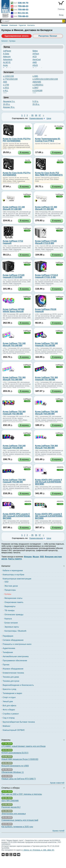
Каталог (5, 25)
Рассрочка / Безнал (48, 36)
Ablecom (7, 57)
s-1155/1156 (8, 76)
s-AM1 (35, 76)
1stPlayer (7, 51)
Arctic (5, 65)
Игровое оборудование (13, 669)
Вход (61, 15)
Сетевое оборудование (13, 640)
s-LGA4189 (37, 91)
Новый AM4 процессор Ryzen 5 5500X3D (20, 759)
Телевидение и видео (12, 693)
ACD (35, 57)
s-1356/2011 (38, 85)
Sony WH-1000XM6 (10, 801)
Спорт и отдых (9, 697)
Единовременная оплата (16, 36)
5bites (35, 51)
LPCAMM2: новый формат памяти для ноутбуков (23, 746)
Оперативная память (14, 602)
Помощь (61, 9)
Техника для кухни (11, 681)
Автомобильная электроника (16, 656)
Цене (49, 118)
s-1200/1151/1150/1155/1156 (45, 79)
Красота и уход (9, 689)
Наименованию (36, 118)
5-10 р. (35, 101)
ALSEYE (7, 62)
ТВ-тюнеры (10, 610)
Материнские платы (13, 598)
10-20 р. (7, 104)
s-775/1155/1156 (10, 79)
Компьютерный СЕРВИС (14, 730)
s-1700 (6, 85)
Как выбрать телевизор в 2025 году (17, 827)
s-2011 (6, 88)
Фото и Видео (9, 710)
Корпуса (8, 619)
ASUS (35, 65)
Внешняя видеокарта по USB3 (15, 766)
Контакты (31, 25)
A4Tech (36, 54)
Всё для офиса (9, 706)
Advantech (8, 60)
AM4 (5, 82)
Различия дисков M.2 (11, 807)
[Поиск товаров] (32, 21)
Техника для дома (11, 677)
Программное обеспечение (15, 661)
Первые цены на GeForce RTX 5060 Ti (19, 779)
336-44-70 (23, 3)
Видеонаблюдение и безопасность (18, 685)
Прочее (6, 665)
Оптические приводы (14, 615)
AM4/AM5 (37, 82)
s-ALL (6, 91)
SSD (6, 582)
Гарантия (22, 25)
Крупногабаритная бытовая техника (19, 722)
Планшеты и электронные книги (17, 644)
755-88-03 (23, 6)
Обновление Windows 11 (13, 772)
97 (40, 115)
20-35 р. (36, 104)
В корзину (24, 152)
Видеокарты (10, 606)
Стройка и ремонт (11, 714)
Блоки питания (11, 623)
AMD (35, 62)
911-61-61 (23, 13)
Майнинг (7, 726)
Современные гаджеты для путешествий (20, 820)
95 (32, 115)
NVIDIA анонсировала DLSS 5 (15, 753)
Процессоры (10, 590)
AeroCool (37, 60)
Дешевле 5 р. (9, 101)
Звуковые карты (12, 627)
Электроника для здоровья (14, 814)
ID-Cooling (59, 126)
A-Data (6, 54)
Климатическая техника (13, 673)
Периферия (8, 636)
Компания (13, 25)
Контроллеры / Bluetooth (15, 631)
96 (36, 115)
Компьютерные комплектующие (17, 579)
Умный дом (8, 701)
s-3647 (35, 88)
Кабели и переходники (13, 571)
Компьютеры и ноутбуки (13, 575)
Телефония (8, 652)
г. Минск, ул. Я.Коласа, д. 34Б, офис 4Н (38, 850)
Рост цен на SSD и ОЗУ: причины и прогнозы (22, 794)
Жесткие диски (11, 586)
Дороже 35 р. (9, 107)
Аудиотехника (9, 648)
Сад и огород (9, 718)
